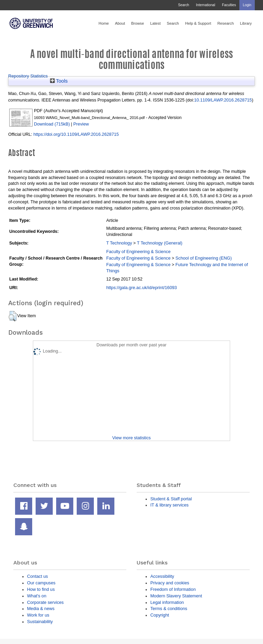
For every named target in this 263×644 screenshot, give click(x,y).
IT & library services (170, 505)
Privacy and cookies (170, 583)
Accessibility (162, 576)
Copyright (160, 615)
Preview (81, 124)
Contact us (37, 576)
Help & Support (198, 23)
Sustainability (40, 622)
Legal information (167, 602)
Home (104, 23)
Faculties (229, 5)
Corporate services (45, 602)
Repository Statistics (28, 76)
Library (246, 23)
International (205, 5)
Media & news (41, 609)
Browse (137, 23)
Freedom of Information (173, 589)
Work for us (38, 615)
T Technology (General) (160, 243)
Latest (155, 23)
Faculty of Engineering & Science (138, 252)
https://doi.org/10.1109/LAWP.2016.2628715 (76, 134)
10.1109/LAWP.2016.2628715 (223, 100)
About (120, 23)
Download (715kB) (52, 124)
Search (184, 5)
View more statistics (131, 438)
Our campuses (41, 583)
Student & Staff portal (171, 499)
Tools (59, 81)
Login (247, 5)
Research (226, 23)
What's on (37, 596)
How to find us (41, 589)
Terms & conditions (169, 609)
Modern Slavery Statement (176, 596)
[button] (12, 316)
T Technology (119, 243)
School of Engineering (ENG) (203, 258)
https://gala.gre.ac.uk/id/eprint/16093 (141, 288)
